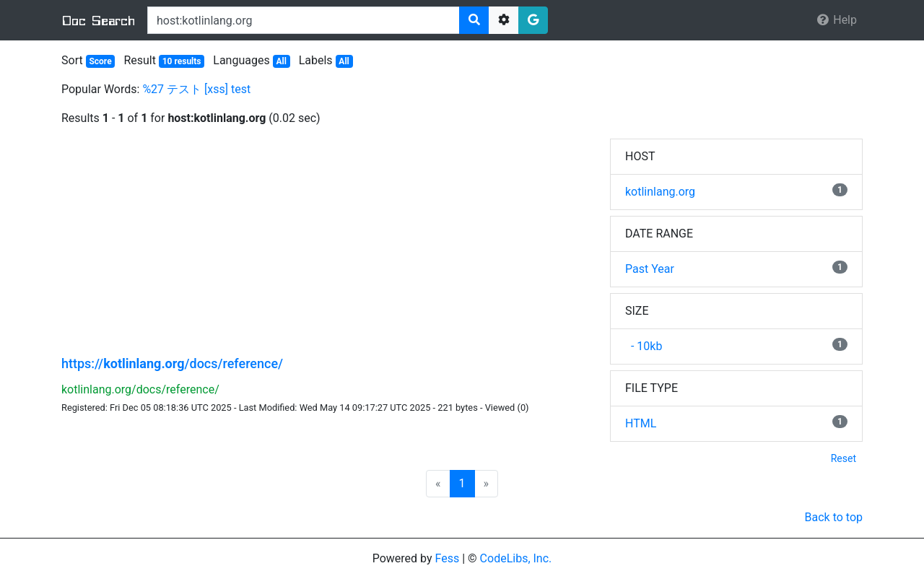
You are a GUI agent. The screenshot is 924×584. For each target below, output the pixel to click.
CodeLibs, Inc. (516, 558)
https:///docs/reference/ (172, 363)
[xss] (216, 89)
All (281, 61)
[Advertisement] (325, 240)
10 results (182, 61)
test (241, 89)
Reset (844, 458)
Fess (448, 558)
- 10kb (644, 346)
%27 (153, 89)
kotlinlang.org (660, 192)
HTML (641, 423)
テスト (184, 89)
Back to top (834, 517)
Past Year (650, 269)
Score (100, 61)
